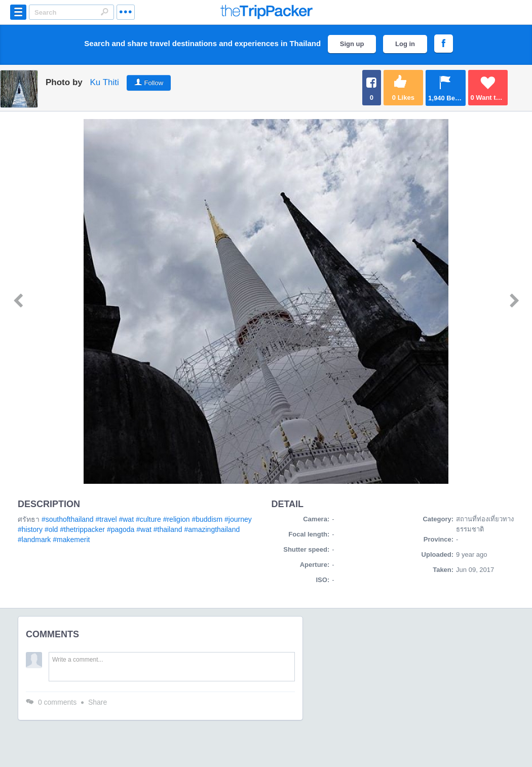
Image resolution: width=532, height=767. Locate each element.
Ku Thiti (104, 82)
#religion (177, 519)
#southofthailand (68, 519)
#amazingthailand (212, 529)
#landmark (34, 540)
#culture (148, 519)
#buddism (207, 519)
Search (104, 12)
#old (51, 529)
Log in (405, 44)
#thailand (168, 529)
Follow (154, 83)
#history (30, 529)
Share (98, 702)
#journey (238, 519)
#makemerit (71, 540)
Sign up (352, 44)
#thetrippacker (82, 529)
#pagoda (121, 529)
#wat (126, 519)
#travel (106, 519)
